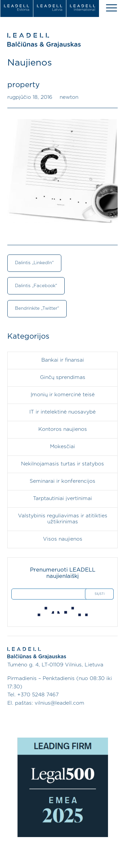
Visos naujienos (63, 539)
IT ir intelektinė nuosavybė (62, 412)
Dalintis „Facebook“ (36, 286)
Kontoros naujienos (63, 429)
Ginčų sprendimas (63, 377)
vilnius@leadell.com (59, 703)
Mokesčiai (62, 447)
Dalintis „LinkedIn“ (34, 263)
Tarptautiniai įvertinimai (62, 499)
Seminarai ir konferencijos (62, 481)
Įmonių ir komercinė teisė (63, 395)
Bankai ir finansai (63, 360)
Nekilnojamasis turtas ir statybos (62, 464)
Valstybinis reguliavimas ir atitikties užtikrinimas (63, 519)
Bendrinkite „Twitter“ (37, 308)
